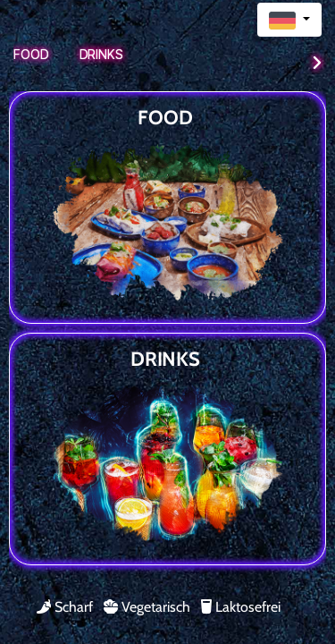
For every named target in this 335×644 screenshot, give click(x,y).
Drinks (101, 54)
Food (31, 54)
